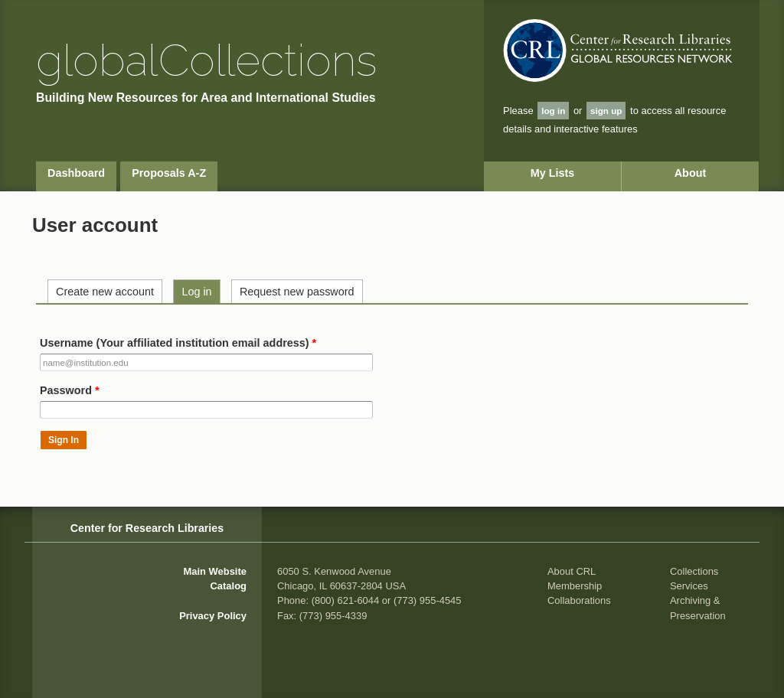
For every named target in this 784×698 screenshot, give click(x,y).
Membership (575, 586)
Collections (694, 571)
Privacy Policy (213, 616)
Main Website (215, 571)
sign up (606, 111)
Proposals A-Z (169, 173)
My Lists (553, 173)
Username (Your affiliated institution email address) (178, 343)
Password (70, 390)
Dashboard (76, 173)
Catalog (229, 586)
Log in (196, 292)
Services (689, 586)
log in (553, 111)
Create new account (105, 292)
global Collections (206, 60)
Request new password (297, 292)
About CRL (572, 571)
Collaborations (579, 600)
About (691, 173)
